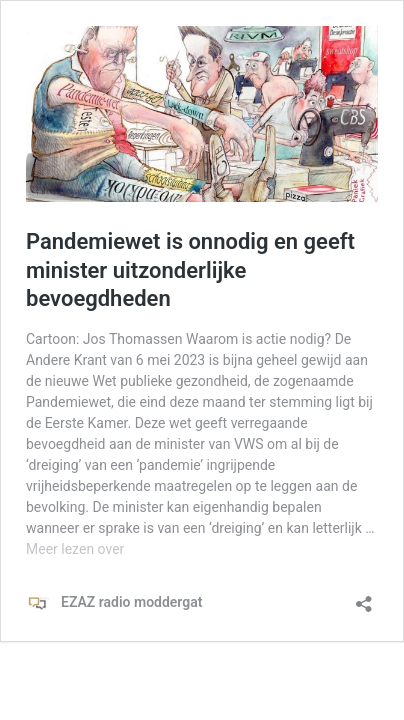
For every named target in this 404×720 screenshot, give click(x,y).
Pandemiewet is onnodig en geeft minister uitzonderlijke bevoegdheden (190, 270)
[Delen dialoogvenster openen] (364, 597)
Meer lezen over (75, 549)
